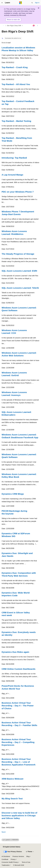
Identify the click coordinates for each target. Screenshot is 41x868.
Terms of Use (26, 862)
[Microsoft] (21, 3)
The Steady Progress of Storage (18, 254)
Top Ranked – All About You (16, 84)
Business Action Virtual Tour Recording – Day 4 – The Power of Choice (18, 706)
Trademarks (5, 865)
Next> (4, 832)
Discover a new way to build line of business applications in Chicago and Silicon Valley (19, 816)
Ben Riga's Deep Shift (14, 26)
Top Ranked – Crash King (15, 67)
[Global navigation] (2, 3)
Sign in (37, 3)
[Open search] (32, 3)
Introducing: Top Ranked (14, 158)
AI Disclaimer (6, 856)
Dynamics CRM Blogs (13, 494)
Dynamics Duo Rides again (15, 652)
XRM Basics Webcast (12, 779)
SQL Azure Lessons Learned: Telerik (20, 288)
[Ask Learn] (34, 26)
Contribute (5, 859)
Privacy (13, 859)
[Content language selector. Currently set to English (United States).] (12, 847)
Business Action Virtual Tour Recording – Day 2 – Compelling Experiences (18, 742)
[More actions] (38, 26)
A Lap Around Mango (12, 175)
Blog (28, 856)
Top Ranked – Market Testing (16, 121)
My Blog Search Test (12, 799)
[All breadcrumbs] (3, 26)
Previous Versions (18, 856)
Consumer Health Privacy (10, 862)
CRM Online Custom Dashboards (19, 669)
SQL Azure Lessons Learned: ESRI (19, 271)
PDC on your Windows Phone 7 (18, 192)
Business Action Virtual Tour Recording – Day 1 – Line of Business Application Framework (19, 762)
